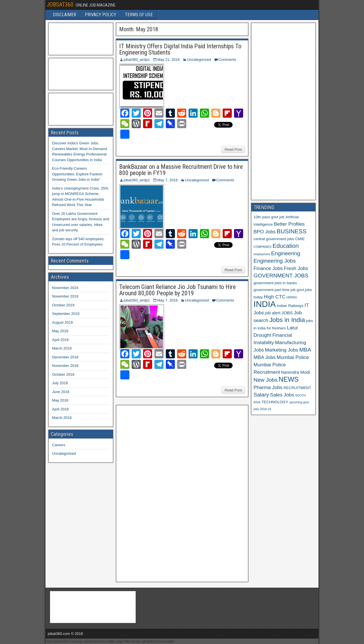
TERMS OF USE (139, 15)
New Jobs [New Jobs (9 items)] (266, 380)
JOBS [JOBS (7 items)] (287, 313)
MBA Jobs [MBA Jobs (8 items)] (265, 357)
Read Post (233, 149)
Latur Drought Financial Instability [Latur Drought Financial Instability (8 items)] (276, 335)
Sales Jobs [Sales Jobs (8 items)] (282, 395)
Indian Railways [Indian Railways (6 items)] (290, 306)
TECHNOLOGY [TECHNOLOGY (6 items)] (275, 402)
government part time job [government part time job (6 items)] (275, 290)
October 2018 (63, 374)
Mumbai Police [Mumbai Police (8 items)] (293, 357)
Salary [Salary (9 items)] (261, 395)
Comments (227, 60)
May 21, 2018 (168, 60)
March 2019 (62, 348)
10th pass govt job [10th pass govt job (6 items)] (269, 217)
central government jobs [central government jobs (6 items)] (274, 239)
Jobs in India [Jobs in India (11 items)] (287, 320)
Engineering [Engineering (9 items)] (286, 253)
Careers (59, 445)
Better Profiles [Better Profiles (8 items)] (289, 224)
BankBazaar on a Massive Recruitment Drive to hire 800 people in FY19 (181, 170)
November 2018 (65, 366)
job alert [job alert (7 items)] (273, 313)
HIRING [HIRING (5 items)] (292, 297)
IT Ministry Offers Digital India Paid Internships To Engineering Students (180, 49)
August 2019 (62, 322)
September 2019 (66, 314)
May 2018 (60, 400)
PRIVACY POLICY (101, 15)
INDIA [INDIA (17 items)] (265, 304)
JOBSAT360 (60, 5)
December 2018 (65, 357)
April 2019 (60, 340)
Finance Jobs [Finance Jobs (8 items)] (268, 268)
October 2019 (63, 305)
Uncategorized (199, 60)
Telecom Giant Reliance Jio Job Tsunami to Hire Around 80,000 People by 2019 (177, 290)
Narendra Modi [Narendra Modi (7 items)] (295, 372)
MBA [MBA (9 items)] (305, 350)
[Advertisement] (161, 493)
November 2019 (65, 296)
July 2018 (60, 383)
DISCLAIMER (65, 15)
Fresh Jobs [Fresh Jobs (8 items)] (296, 268)
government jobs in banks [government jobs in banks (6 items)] (275, 283)
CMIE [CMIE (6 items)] (300, 239)
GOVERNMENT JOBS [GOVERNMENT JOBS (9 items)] (281, 276)
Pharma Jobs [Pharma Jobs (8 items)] (268, 387)
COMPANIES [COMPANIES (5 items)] (263, 247)
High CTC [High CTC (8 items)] (275, 297)
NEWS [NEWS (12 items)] (289, 379)
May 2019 (60, 331)
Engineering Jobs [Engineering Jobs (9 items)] (275, 261)
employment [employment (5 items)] (262, 254)
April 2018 (60, 409)
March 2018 (62, 418)
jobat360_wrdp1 (137, 60)
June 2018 (61, 392)
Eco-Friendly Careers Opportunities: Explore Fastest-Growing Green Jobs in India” (77, 174)
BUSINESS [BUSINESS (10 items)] (292, 231)
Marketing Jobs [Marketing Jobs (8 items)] (282, 350)
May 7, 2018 (167, 180)
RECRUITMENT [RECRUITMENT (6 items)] (297, 388)
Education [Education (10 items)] (286, 246)
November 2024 (65, 288)
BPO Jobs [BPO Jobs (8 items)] (265, 232)
